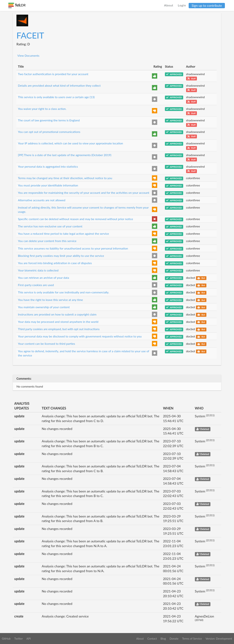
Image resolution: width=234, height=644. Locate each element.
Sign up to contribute (207, 5)
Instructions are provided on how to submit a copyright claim (57, 314)
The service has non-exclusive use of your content (50, 226)
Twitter (19, 639)
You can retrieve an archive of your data (44, 278)
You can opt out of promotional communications (49, 132)
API (28, 639)
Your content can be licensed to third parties (47, 344)
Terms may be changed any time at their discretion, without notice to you (65, 178)
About (169, 5)
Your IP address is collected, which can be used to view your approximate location (70, 143)
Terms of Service (192, 639)
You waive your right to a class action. (42, 109)
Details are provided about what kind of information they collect (59, 85)
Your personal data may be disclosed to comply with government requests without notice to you (80, 336)
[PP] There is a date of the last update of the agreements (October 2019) (65, 155)
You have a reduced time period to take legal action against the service (63, 234)
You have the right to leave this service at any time (50, 300)
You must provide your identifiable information (48, 185)
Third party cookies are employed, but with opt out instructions (59, 329)
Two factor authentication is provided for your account (53, 74)
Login (182, 5)
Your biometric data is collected (38, 270)
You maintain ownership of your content (44, 307)
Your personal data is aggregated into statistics (48, 166)
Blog (163, 639)
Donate (174, 639)
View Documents (28, 55)
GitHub (6, 639)
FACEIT (30, 35)
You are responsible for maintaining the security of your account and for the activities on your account (84, 193)
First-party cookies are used (36, 285)
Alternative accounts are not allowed (42, 200)
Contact (152, 639)
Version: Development (219, 639)
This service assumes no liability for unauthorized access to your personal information (73, 248)
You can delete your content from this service (47, 241)
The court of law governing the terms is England (49, 120)
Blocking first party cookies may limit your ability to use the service (61, 256)
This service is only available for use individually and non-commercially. (64, 292)
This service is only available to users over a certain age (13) (56, 97)
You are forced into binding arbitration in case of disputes (55, 263)
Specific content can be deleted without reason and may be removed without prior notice (75, 219)
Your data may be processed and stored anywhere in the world (58, 322)
